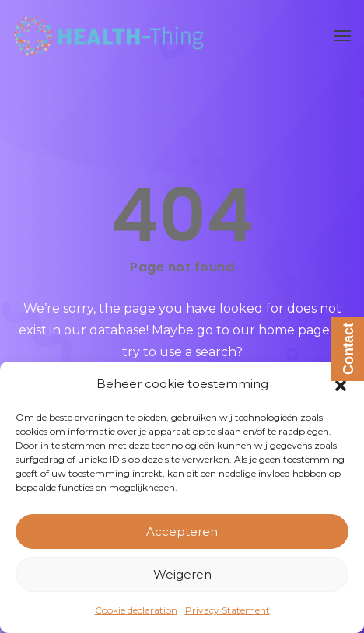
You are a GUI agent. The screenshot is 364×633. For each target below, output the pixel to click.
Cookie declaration (136, 610)
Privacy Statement (227, 610)
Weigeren (182, 574)
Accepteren (182, 532)
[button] (341, 384)
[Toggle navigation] (342, 36)
